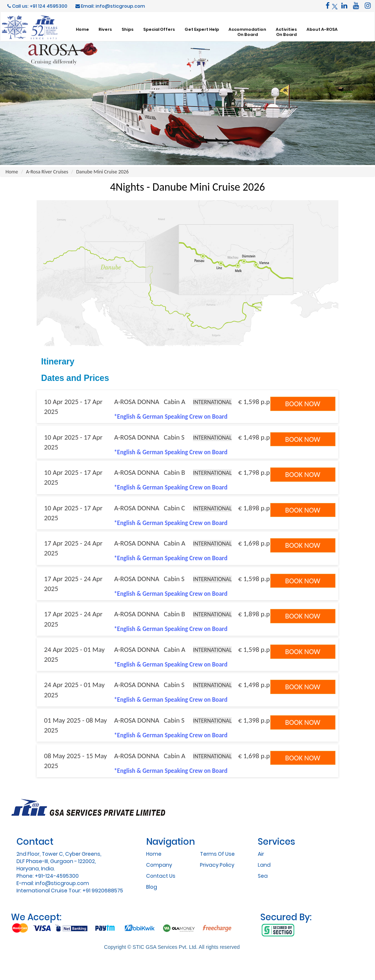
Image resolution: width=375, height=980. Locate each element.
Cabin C (174, 508)
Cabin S (174, 437)
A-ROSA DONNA (137, 402)
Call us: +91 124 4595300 (37, 6)
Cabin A (174, 402)
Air (261, 854)
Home (82, 29)
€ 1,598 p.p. (255, 402)
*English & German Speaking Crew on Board (171, 417)
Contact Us (161, 876)
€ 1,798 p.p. (255, 472)
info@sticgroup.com (62, 883)
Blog (152, 887)
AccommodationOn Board (247, 32)
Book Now (303, 404)
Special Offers (159, 29)
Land (264, 865)
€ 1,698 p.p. (255, 543)
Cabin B (174, 472)
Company (159, 865)
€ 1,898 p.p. (255, 508)
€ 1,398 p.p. (255, 720)
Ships (128, 29)
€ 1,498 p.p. (255, 437)
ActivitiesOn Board (286, 32)
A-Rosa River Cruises (47, 172)
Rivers (105, 29)
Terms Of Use (217, 854)
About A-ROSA (322, 29)
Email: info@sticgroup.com (110, 6)
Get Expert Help (202, 29)
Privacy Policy (217, 865)
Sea (263, 876)
